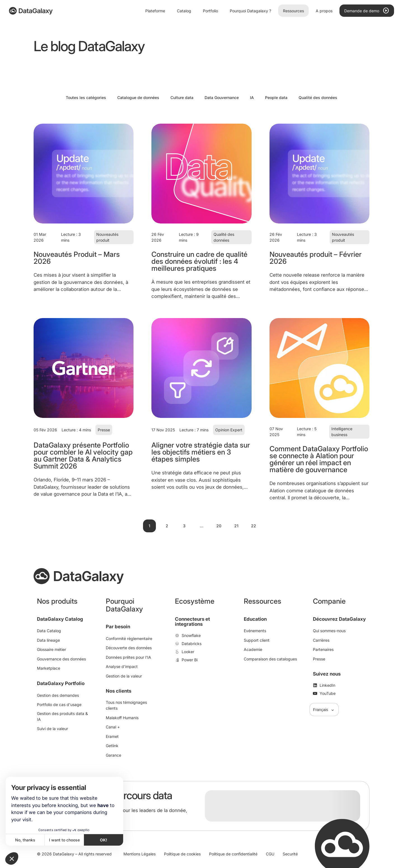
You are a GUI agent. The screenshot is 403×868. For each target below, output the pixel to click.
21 (236, 526)
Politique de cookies (182, 854)
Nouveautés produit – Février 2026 (316, 258)
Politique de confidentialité (233, 854)
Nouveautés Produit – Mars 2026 (77, 258)
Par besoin (118, 627)
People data (276, 97)
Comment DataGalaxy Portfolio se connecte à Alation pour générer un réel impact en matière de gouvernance (319, 459)
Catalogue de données (138, 97)
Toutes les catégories (86, 97)
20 (219, 526)
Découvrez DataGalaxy (339, 619)
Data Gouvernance (222, 97)
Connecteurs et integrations (192, 622)
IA (252, 97)
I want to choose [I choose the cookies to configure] (64, 840)
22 (254, 526)
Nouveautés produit (107, 237)
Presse (104, 430)
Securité (290, 854)
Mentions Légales (140, 854)
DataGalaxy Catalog (60, 619)
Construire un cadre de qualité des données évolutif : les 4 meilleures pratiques (199, 261)
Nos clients (119, 691)
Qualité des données (318, 97)
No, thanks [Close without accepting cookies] (25, 840)
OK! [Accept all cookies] (104, 840)
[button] (12, 858)
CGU (270, 854)
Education (255, 619)
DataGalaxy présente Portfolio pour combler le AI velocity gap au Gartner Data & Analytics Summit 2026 (83, 456)
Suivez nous (327, 674)
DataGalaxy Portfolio (61, 683)
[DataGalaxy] (31, 11)
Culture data (182, 97)
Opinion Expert (229, 430)
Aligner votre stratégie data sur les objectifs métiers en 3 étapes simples (201, 452)
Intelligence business (342, 432)
